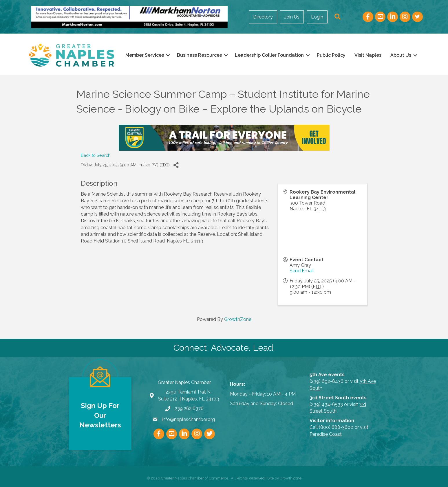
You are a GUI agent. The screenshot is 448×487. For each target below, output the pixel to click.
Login (317, 17)
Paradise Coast (326, 434)
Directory (263, 17)
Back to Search (96, 155)
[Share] (176, 165)
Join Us (292, 17)
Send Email (302, 271)
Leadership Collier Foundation (269, 55)
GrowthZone (238, 319)
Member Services (145, 55)
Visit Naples (368, 55)
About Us (401, 55)
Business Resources (199, 55)
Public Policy (331, 55)
